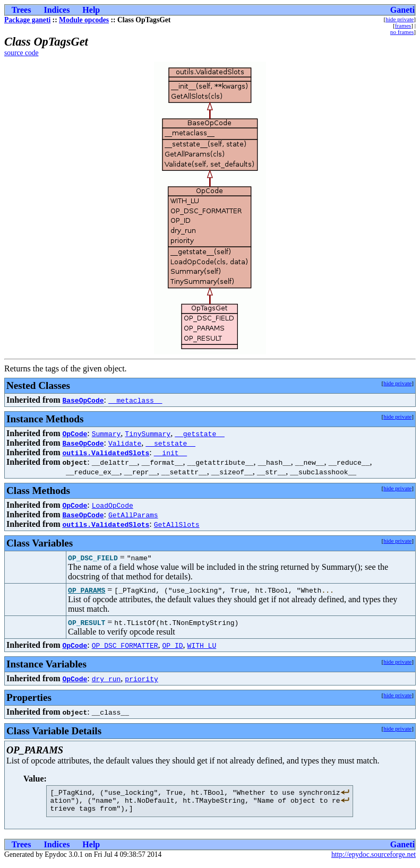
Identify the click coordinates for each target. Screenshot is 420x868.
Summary (106, 433)
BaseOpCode (83, 400)
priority (141, 679)
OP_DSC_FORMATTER (125, 645)
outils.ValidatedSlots (106, 453)
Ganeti (402, 10)
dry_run (106, 679)
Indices (57, 10)
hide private (400, 19)
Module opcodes (84, 20)
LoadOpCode (113, 505)
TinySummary (148, 433)
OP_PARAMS (87, 590)
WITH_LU (202, 645)
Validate (125, 443)
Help (91, 10)
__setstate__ (170, 443)
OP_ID (173, 645)
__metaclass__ (135, 400)
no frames (402, 32)
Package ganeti (27, 20)
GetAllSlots (177, 524)
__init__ (170, 453)
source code (22, 53)
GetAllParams (133, 515)
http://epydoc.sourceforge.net (374, 859)
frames (403, 25)
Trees (22, 10)
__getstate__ (200, 433)
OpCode (75, 433)
